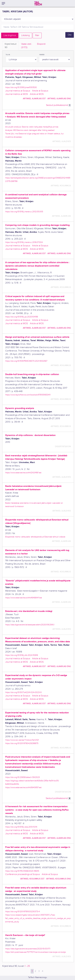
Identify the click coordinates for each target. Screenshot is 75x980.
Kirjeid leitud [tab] (11, 46)
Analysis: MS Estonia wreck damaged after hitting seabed (30, 130)
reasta (42, 55)
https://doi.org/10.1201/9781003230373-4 (23, 912)
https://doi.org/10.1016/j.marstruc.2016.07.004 (24, 242)
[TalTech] (38, 3)
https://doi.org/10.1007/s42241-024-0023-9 (23, 692)
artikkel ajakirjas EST (34, 99)
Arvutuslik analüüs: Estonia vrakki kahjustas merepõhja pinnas (32, 127)
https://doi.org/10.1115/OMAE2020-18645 (22, 871)
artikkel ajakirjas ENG (59, 99)
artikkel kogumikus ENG (59, 879)
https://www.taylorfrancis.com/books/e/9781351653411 (28, 395)
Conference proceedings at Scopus (23, 874)
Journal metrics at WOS (17, 94)
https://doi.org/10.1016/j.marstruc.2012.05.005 (24, 212)
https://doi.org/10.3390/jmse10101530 (21, 87)
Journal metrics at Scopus (18, 91)
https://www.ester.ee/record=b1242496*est (23, 473)
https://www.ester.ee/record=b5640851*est (23, 787)
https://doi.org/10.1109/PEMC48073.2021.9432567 (26, 361)
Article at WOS (37, 94)
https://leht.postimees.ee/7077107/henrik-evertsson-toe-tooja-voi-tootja (35, 952)
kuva (8, 55)
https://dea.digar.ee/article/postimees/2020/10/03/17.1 (28, 949)
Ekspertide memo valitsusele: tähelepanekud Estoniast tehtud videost (35, 537)
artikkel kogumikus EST (32, 879)
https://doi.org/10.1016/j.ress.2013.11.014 (21, 827)
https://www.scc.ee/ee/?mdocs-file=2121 (22, 740)
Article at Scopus (40, 91)
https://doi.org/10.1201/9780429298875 (22, 743)
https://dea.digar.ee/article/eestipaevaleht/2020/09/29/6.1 (30, 625)
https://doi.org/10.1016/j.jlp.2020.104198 (22, 317)
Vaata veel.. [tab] (27, 46)
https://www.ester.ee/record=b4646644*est (24, 598)
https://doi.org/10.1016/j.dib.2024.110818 (22, 655)
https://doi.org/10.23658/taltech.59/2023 (23, 777)
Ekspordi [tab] (41, 44)
